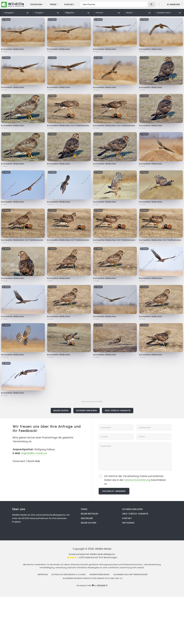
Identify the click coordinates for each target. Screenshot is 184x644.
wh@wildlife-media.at (34, 453)
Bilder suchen (88, 523)
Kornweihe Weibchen (13, 49)
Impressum (43, 574)
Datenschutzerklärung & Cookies (69, 574)
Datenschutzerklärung (137, 480)
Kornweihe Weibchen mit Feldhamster (68, 126)
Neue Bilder (87, 518)
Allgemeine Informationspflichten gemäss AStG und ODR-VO (93, 578)
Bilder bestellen (89, 514)
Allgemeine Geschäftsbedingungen (130, 574)
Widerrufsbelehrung (99, 574)
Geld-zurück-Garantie (118, 410)
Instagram (128, 523)
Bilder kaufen (61, 410)
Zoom (6, 19)
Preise (84, 509)
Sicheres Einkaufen (87, 410)
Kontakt (127, 518)
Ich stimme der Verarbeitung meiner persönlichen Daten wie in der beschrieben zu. (135, 480)
